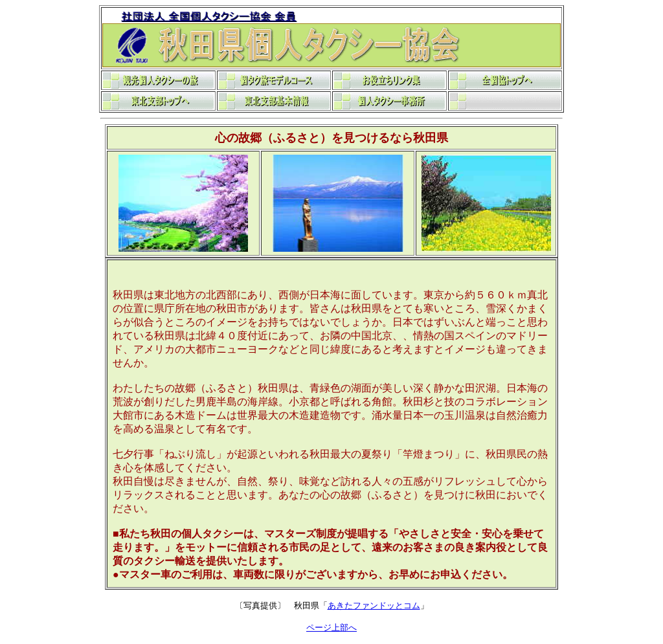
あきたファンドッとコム (374, 605)
